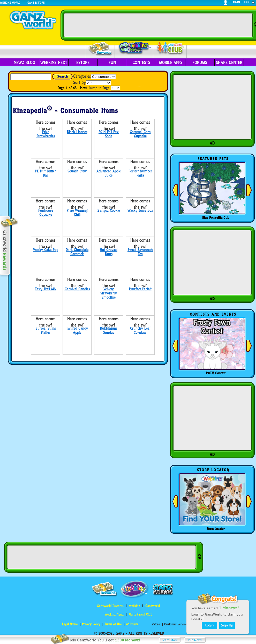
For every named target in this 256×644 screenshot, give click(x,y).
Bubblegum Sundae (109, 330)
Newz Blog (24, 63)
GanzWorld (153, 606)
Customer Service (175, 624)
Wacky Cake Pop (46, 250)
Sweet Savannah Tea (140, 252)
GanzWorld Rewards (110, 606)
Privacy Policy (91, 624)
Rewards (100, 49)
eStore (83, 63)
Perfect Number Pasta (140, 173)
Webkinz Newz (134, 48)
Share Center (229, 63)
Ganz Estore (36, 2)
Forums (200, 63)
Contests (141, 63)
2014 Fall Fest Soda (109, 134)
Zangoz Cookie (109, 210)
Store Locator (216, 529)
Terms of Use (113, 624)
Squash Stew (77, 171)
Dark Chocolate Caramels (77, 252)
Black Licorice (77, 132)
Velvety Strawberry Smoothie (109, 293)
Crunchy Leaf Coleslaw (140, 330)
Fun (112, 63)
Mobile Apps (171, 63)
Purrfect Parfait (140, 289)
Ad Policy (132, 624)
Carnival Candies (77, 289)
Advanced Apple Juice (109, 173)
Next (84, 88)
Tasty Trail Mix (46, 289)
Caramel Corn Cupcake (140, 134)
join (247, 2)
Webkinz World (10, 2)
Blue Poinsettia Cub (216, 217)
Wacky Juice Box (140, 210)
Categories (82, 76)
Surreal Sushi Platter (46, 330)
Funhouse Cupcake (46, 212)
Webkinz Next (54, 63)
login (236, 2)
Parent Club (170, 48)
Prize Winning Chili (77, 212)
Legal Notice (70, 624)
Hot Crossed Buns (109, 252)
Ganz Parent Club (141, 614)
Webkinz (134, 606)
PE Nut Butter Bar (46, 173)
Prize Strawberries (46, 134)
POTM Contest (216, 373)
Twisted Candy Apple (77, 330)
